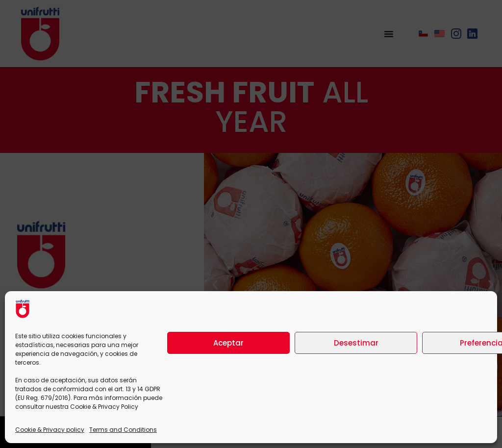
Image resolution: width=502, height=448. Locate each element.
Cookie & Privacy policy (50, 430)
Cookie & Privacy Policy (104, 407)
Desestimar (356, 343)
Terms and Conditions (123, 430)
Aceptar (228, 343)
